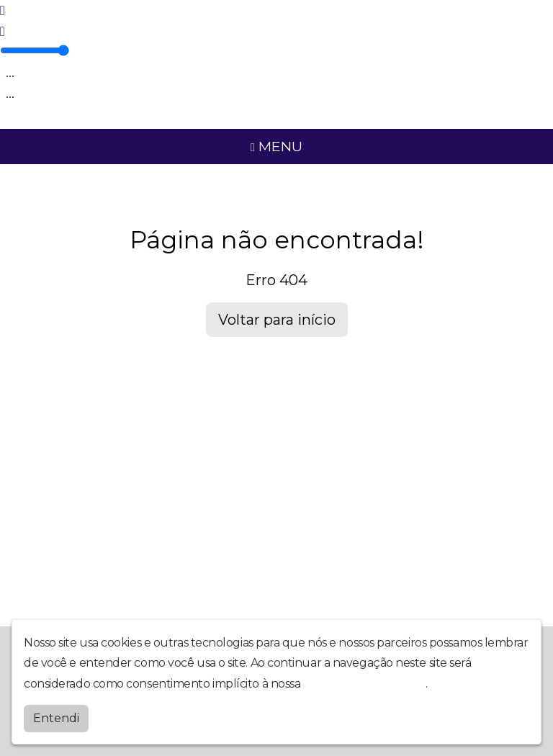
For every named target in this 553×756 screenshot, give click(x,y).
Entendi (56, 718)
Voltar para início (277, 320)
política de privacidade (364, 684)
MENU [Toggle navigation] (276, 146)
